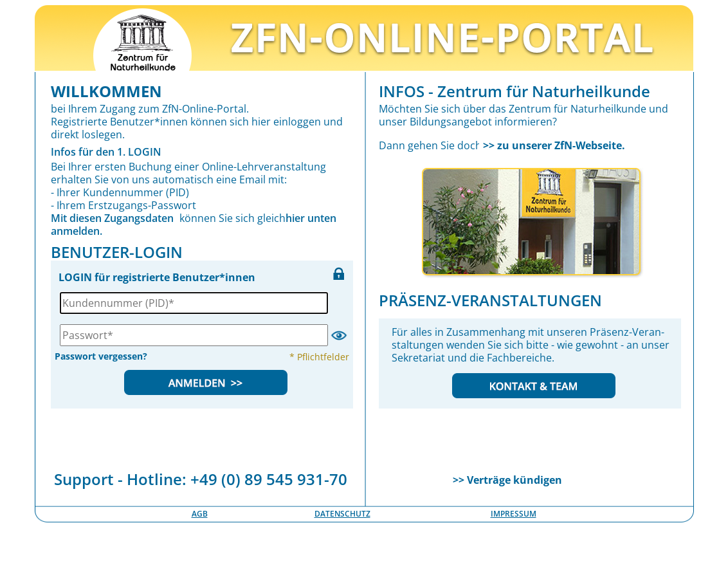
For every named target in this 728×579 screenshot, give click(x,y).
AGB (200, 514)
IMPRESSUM (514, 514)
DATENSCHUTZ (342, 514)
